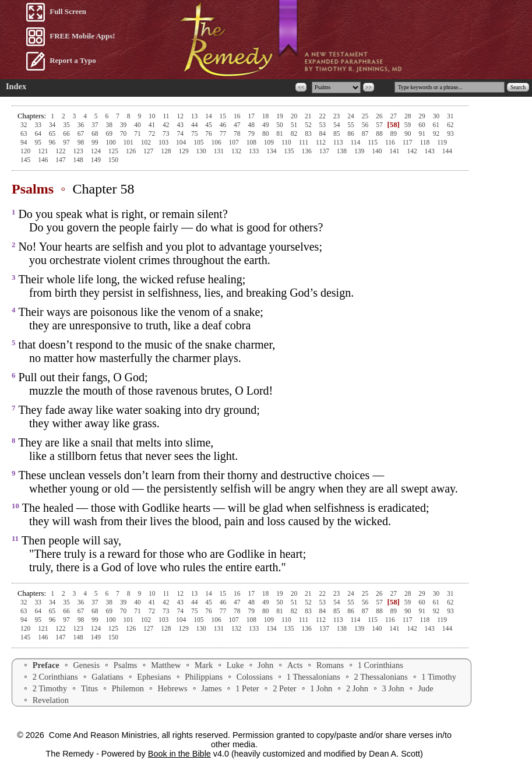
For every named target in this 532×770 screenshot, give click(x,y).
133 (255, 151)
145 (26, 160)
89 (394, 133)
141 (395, 151)
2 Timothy (50, 688)
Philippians (204, 677)
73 (167, 133)
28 (408, 116)
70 (124, 133)
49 (266, 125)
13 (195, 116)
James (211, 688)
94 (24, 142)
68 (96, 133)
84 (323, 133)
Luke (235, 665)
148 (79, 160)
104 (182, 142)
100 (111, 142)
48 (252, 125)
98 (82, 142)
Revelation (51, 700)
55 (351, 125)
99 (96, 142)
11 (167, 116)
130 (202, 151)
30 (437, 116)
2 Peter (284, 688)
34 (53, 125)
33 (38, 125)
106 (217, 142)
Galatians (107, 677)
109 (270, 142)
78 (238, 133)
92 (437, 133)
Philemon (128, 688)
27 (394, 116)
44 (195, 125)
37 (96, 125)
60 (422, 125)
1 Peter (247, 688)
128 (167, 151)
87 (366, 133)
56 (366, 125)
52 (309, 125)
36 (82, 125)
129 (184, 151)
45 (209, 125)
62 (450, 125)
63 (24, 133)
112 (322, 142)
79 (252, 133)
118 (425, 142)
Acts (295, 665)
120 (26, 151)
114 (357, 142)
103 (164, 142)
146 (44, 160)
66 (67, 133)
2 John (357, 688)
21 (309, 116)
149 (97, 160)
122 (61, 151)
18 (266, 116)
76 (209, 133)
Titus (89, 688)
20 (295, 116)
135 (290, 151)
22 (323, 116)
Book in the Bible (179, 754)
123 (79, 151)
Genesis (86, 665)
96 (53, 142)
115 (374, 142)
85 (337, 133)
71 (138, 133)
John (265, 665)
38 (110, 125)
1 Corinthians (380, 665)
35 (67, 125)
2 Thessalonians (381, 677)
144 (447, 151)
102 (147, 142)
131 (220, 151)
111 (304, 142)
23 (337, 116)
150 (113, 160)
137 (325, 151)
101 (129, 142)
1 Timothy (439, 677)
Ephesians (154, 677)
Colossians (255, 677)
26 (380, 116)
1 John (321, 688)
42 (167, 125)
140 (378, 151)
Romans (330, 665)
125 (114, 151)
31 (450, 116)
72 (153, 133)
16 (238, 116)
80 (266, 133)
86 (351, 133)
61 (437, 125)
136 (308, 151)
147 (61, 160)
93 (450, 133)
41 (153, 125)
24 (351, 116)
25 (366, 116)
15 (224, 116)
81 (280, 133)
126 (132, 151)
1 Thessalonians (313, 677)
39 (124, 125)
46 (224, 125)
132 (237, 151)
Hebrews (173, 688)
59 (408, 125)
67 (82, 133)
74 (181, 133)
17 (252, 116)
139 (360, 151)
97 (67, 142)
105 (199, 142)
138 (343, 151)
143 (431, 151)
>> (369, 87)
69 (110, 133)
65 (53, 133)
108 (252, 142)
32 (24, 125)
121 (44, 151)
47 (238, 125)
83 (309, 133)
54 (337, 125)
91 (422, 133)
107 (235, 142)
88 (380, 133)
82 (295, 133)
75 (195, 133)
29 (422, 116)
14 (209, 116)
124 (97, 151)
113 (339, 142)
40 (138, 125)
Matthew (166, 665)
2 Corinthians (55, 677)
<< (301, 87)
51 (295, 125)
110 (287, 142)
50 (280, 125)
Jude (425, 688)
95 (38, 142)
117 (408, 142)
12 (181, 116)
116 (391, 142)
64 (38, 133)
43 (181, 125)
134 (272, 151)
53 (323, 125)
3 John (393, 688)
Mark (204, 665)
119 (442, 142)
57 (380, 125)
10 (153, 116)
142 (413, 151)
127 (149, 151)
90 (408, 133)
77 (224, 133)
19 (280, 116)
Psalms (126, 665)
